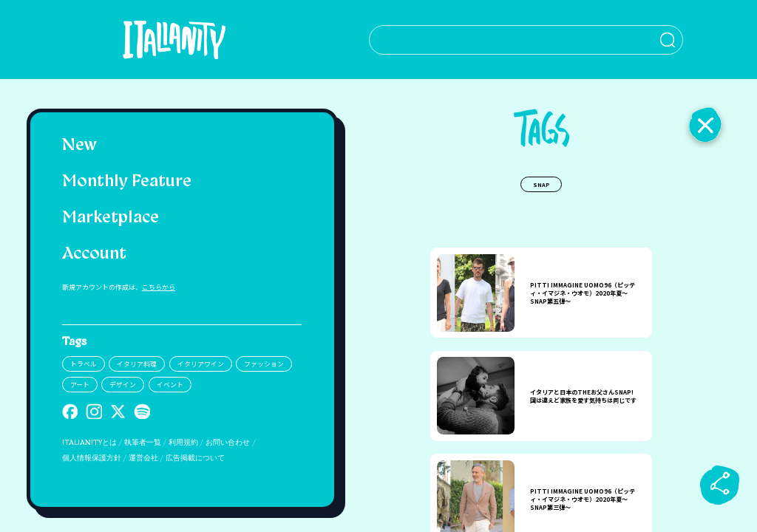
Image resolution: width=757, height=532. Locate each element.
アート (80, 385)
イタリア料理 (137, 364)
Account (94, 255)
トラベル (84, 364)
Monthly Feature (127, 182)
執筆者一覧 (143, 443)
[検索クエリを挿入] (542, 40)
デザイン (123, 385)
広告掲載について (195, 458)
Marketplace (111, 218)
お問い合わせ (228, 443)
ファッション (264, 364)
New (79, 146)
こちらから (159, 287)
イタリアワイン (201, 364)
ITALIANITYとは (89, 443)
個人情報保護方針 (92, 458)
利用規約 (183, 443)
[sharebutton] (720, 485)
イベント (170, 385)
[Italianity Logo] (181, 40)
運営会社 (143, 458)
